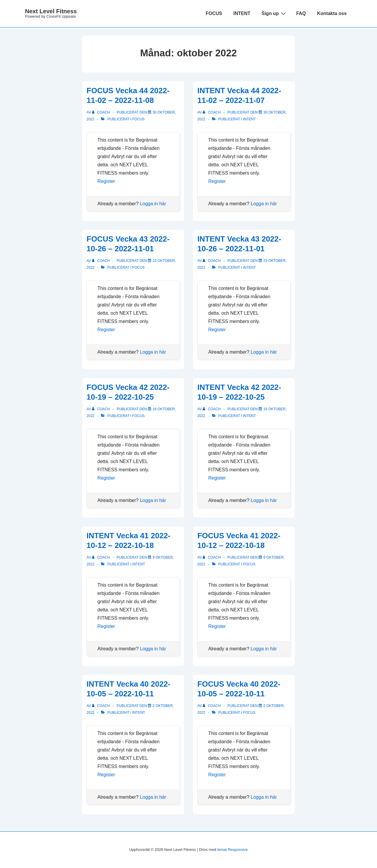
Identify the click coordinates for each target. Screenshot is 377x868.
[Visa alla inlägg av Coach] (101, 112)
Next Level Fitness (51, 11)
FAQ (301, 13)
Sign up (275, 13)
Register (106, 181)
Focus (138, 119)
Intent (249, 119)
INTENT (242, 13)
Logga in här (153, 204)
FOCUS (214, 13)
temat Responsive (233, 850)
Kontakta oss (332, 13)
